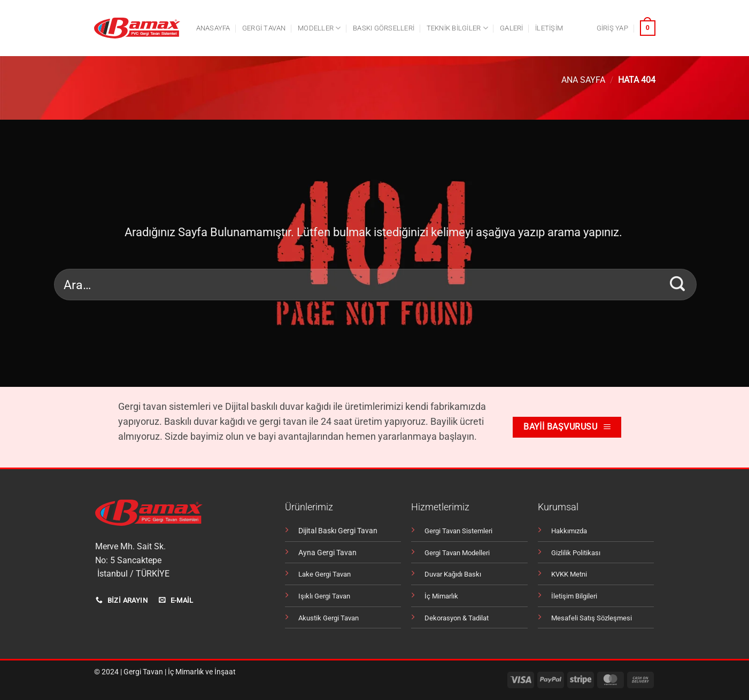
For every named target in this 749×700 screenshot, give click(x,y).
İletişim (549, 28)
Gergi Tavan (143, 672)
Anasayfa (213, 28)
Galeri (512, 28)
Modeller (319, 28)
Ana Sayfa (583, 80)
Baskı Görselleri (384, 28)
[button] (612, 28)
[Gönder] (678, 284)
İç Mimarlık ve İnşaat (202, 672)
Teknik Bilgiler (457, 28)
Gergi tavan (264, 28)
